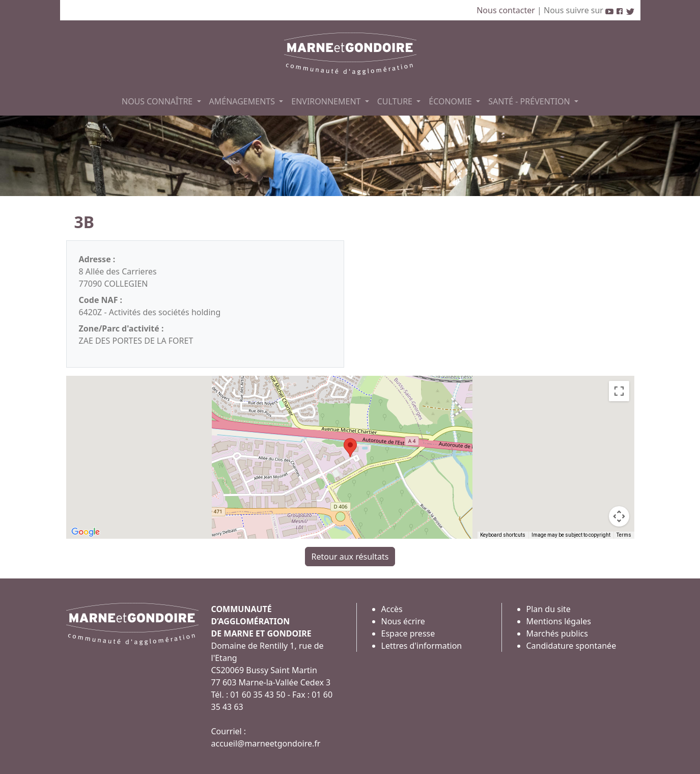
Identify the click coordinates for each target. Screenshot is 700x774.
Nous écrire (403, 621)
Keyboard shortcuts (503, 535)
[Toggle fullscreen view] (619, 391)
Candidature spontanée (571, 646)
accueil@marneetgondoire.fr (266, 743)
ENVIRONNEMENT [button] (327, 101)
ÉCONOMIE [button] (451, 101)
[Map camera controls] (619, 516)
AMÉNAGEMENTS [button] (243, 101)
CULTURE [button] (396, 101)
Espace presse (408, 633)
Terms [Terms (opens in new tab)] (624, 535)
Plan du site (549, 609)
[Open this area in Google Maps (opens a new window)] (86, 532)
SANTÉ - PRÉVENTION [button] (530, 101)
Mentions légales (559, 621)
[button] (350, 448)
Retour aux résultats (350, 557)
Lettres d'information (422, 646)
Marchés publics (557, 633)
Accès (392, 609)
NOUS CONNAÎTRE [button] (158, 101)
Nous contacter (507, 10)
